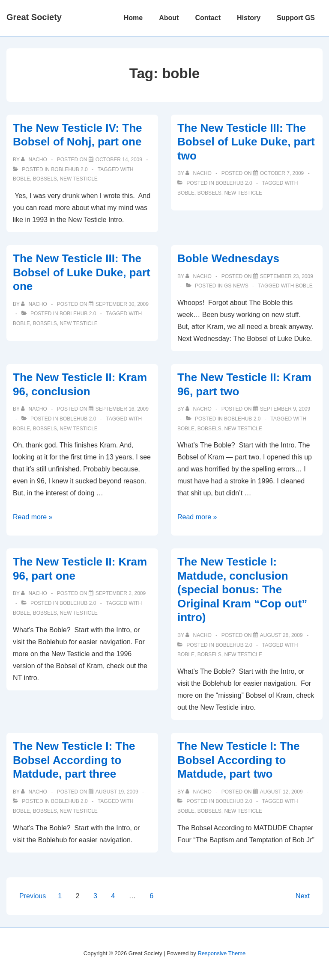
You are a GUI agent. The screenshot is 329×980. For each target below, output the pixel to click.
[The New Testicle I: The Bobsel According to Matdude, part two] (281, 792)
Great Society (34, 17)
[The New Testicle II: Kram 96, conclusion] (122, 409)
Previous (33, 896)
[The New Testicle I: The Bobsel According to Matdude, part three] (117, 792)
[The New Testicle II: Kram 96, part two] (285, 409)
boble (21, 179)
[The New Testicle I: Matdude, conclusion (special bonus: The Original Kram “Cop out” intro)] (281, 635)
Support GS (296, 18)
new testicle (78, 179)
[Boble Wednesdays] (287, 276)
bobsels (45, 179)
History (249, 18)
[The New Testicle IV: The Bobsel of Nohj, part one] (119, 160)
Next (303, 896)
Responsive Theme (221, 953)
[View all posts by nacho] (35, 160)
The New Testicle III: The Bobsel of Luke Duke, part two (246, 142)
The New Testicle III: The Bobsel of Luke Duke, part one (82, 272)
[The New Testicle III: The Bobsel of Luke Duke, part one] (122, 304)
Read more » (33, 517)
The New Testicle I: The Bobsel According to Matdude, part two (239, 760)
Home (133, 18)
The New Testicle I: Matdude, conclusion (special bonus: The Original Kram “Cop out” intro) (242, 589)
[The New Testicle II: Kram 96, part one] (121, 593)
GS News (236, 286)
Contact (208, 18)
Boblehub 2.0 (69, 169)
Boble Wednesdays (228, 258)
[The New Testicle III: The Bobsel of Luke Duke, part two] (282, 173)
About (169, 18)
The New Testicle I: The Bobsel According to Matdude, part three (74, 760)
